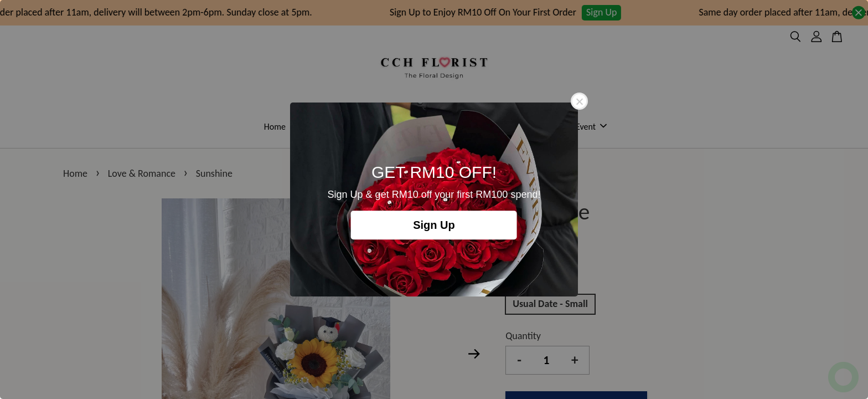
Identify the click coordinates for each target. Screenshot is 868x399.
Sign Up (434, 225)
